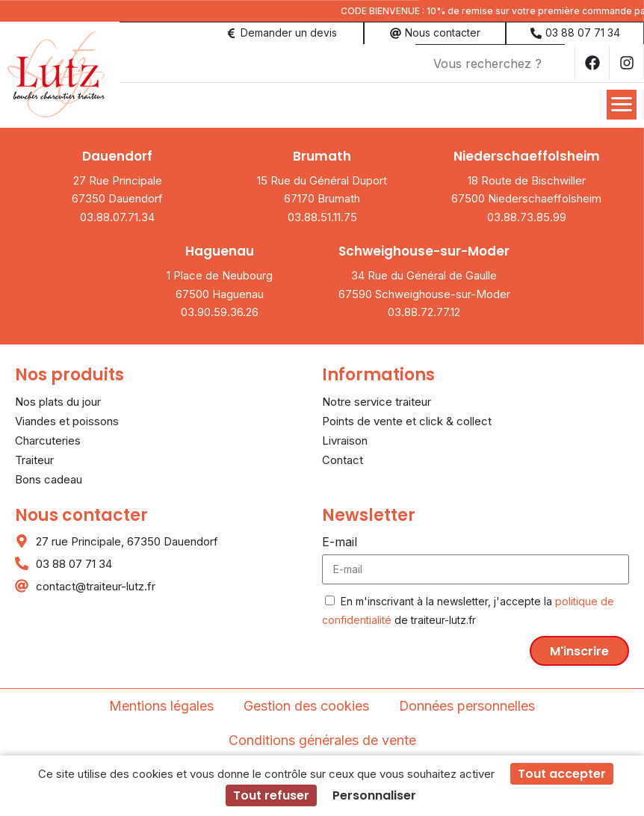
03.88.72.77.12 (424, 310)
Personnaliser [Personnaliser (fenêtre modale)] (374, 795)
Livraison (345, 439)
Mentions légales (161, 704)
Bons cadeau (49, 478)
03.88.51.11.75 (322, 216)
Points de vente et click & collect (407, 420)
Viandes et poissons (67, 420)
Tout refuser (271, 795)
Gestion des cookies (306, 704)
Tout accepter (562, 774)
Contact (343, 458)
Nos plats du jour (58, 400)
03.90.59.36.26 (220, 310)
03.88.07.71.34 (117, 216)
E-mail (340, 540)
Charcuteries (48, 439)
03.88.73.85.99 (527, 216)
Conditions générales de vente (322, 739)
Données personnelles (467, 704)
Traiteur (34, 458)
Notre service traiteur (377, 400)
